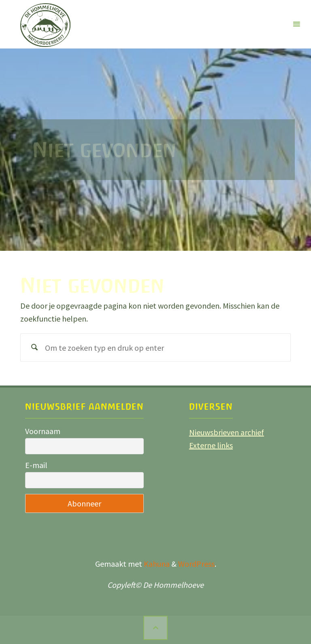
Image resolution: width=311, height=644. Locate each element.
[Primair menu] (296, 24)
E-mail (36, 465)
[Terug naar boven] (155, 628)
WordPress (196, 564)
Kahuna (156, 564)
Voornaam (43, 431)
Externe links (211, 445)
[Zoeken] (34, 347)
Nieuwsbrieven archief (227, 432)
